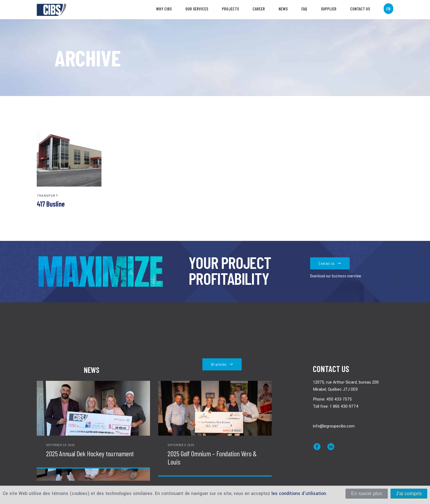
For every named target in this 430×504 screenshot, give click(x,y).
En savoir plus (367, 494)
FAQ (304, 9)
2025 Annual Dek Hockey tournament (90, 454)
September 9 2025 (181, 445)
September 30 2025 (60, 445)
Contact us (360, 9)
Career (259, 9)
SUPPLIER (329, 9)
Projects (230, 9)
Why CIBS (164, 9)
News (283, 9)
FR (388, 9)
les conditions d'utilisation (299, 493)
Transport (47, 196)
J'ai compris (409, 494)
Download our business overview (336, 276)
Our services (197, 9)
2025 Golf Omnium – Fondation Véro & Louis (212, 458)
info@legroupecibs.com (334, 426)
